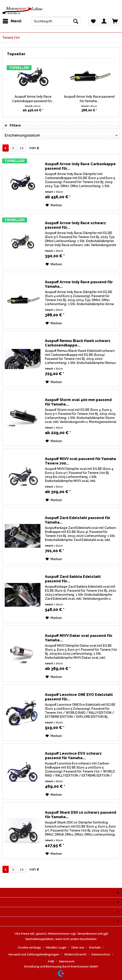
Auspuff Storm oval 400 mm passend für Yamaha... (78, 402)
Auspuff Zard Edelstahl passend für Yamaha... (78, 520)
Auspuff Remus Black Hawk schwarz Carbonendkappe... (78, 343)
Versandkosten (87, 934)
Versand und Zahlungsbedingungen (34, 954)
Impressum (67, 961)
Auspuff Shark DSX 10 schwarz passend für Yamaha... (81, 815)
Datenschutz (101, 954)
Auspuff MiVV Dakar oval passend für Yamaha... (79, 638)
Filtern (13, 125)
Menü (12, 20)
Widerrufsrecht (75, 954)
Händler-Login (56, 947)
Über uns (78, 947)
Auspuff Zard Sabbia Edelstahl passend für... (73, 579)
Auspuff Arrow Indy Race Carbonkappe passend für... (33, 99)
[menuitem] (12, 21)
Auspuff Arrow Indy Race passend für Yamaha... (89, 99)
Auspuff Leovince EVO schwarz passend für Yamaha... (73, 756)
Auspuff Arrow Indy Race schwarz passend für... (75, 225)
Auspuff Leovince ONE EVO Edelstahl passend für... (79, 697)
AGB (51, 961)
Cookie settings (29, 947)
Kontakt (95, 947)
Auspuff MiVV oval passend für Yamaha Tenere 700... (80, 461)
